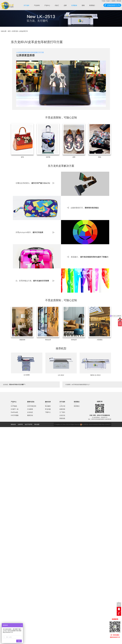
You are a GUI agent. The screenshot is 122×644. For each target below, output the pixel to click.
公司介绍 (62, 406)
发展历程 (62, 409)
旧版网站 (114, 1)
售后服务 (48, 406)
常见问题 (48, 409)
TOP (119, 604)
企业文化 (62, 415)
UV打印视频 (15, 415)
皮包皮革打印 (24, 31)
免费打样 (100, 402)
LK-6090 (27, 375)
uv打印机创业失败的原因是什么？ (81, 384)
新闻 (83, 5)
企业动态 (30, 412)
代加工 (57, 5)
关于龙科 (26, 5)
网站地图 (119, 1)
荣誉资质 (62, 418)
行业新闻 (30, 409)
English (108, 1)
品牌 (65, 5)
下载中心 (48, 412)
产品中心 (47, 5)
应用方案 (15, 31)
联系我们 (92, 5)
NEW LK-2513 (95, 375)
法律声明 (20, 424)
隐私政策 (13, 424)
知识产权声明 (29, 424)
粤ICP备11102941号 (105, 424)
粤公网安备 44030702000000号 (90, 424)
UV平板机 (14, 406)
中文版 (103, 1)
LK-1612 (61, 375)
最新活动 (30, 415)
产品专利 (37, 5)
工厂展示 (62, 412)
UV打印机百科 (32, 406)
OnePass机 (14, 412)
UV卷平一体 (15, 409)
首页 (9, 31)
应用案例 (74, 5)
